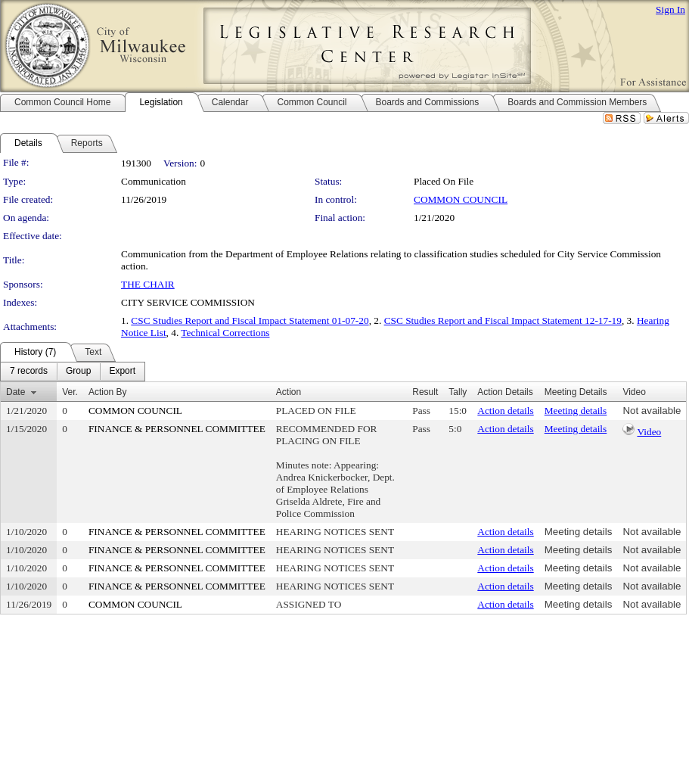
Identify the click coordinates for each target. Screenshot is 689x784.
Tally (458, 392)
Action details (505, 411)
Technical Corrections (225, 333)
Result (425, 392)
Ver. (70, 392)
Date (16, 392)
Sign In (670, 9)
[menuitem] (29, 372)
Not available (652, 411)
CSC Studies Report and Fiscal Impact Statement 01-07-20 (250, 320)
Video (649, 432)
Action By (108, 392)
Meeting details (576, 411)
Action (289, 392)
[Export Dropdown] (122, 372)
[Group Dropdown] (78, 372)
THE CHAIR (148, 284)
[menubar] (73, 372)
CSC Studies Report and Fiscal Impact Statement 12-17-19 (503, 320)
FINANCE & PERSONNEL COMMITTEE (177, 429)
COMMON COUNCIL (461, 199)
